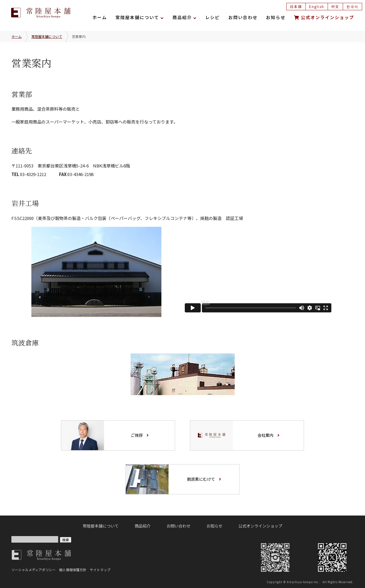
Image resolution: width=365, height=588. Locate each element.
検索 (66, 540)
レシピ (213, 17)
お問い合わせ (243, 17)
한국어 (352, 6)
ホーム (100, 17)
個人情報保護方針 (73, 570)
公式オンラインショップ (324, 17)
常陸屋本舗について (137, 17)
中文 (335, 6)
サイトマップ (100, 570)
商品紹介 (182, 17)
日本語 (296, 6)
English (317, 6)
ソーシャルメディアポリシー (34, 570)
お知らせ (276, 17)
